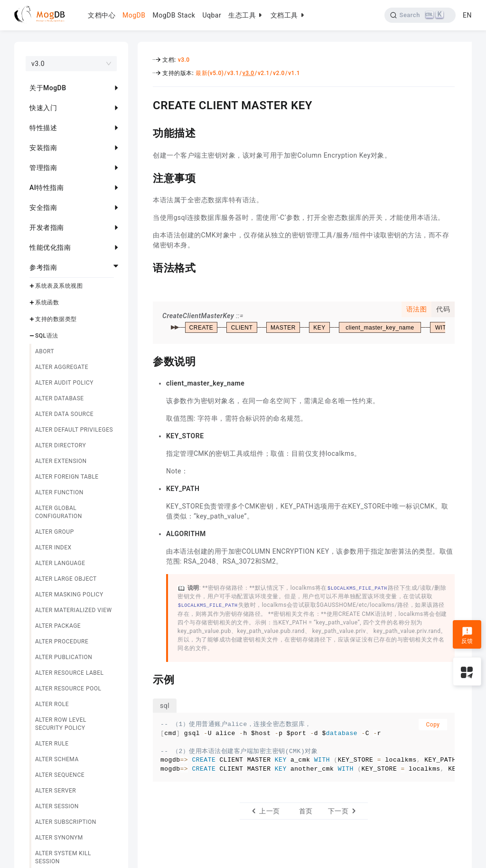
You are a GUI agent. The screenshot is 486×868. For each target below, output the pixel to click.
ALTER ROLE (52, 704)
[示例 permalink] (146, 679)
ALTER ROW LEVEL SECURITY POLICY (61, 724)
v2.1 (264, 73)
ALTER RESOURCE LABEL (70, 673)
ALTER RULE (52, 744)
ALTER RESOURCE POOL (68, 689)
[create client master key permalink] (146, 104)
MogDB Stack (174, 15)
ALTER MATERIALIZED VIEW (74, 610)
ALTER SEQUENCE (60, 775)
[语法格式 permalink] (146, 267)
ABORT (45, 351)
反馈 (467, 635)
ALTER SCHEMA (57, 759)
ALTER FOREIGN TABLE (67, 477)
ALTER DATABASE (60, 398)
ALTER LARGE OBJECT (66, 579)
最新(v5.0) (210, 73)
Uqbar (212, 15)
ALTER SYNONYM (59, 838)
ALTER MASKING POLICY (69, 594)
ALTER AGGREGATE (62, 367)
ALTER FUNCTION (59, 492)
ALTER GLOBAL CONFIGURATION (59, 512)
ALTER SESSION (57, 806)
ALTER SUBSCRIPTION (66, 822)
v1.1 (294, 73)
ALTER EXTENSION (61, 461)
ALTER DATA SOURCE (64, 414)
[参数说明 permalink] (146, 360)
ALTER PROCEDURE (62, 642)
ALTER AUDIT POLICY (64, 383)
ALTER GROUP (55, 532)
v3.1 (233, 73)
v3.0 (184, 60)
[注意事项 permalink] (146, 177)
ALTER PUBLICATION (64, 657)
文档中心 (102, 15)
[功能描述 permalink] (146, 132)
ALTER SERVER (56, 791)
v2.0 (279, 73)
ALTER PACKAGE (58, 626)
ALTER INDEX (53, 547)
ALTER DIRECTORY (61, 445)
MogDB (134, 15)
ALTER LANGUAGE (60, 563)
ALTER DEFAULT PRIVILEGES (74, 430)
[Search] (420, 15)
